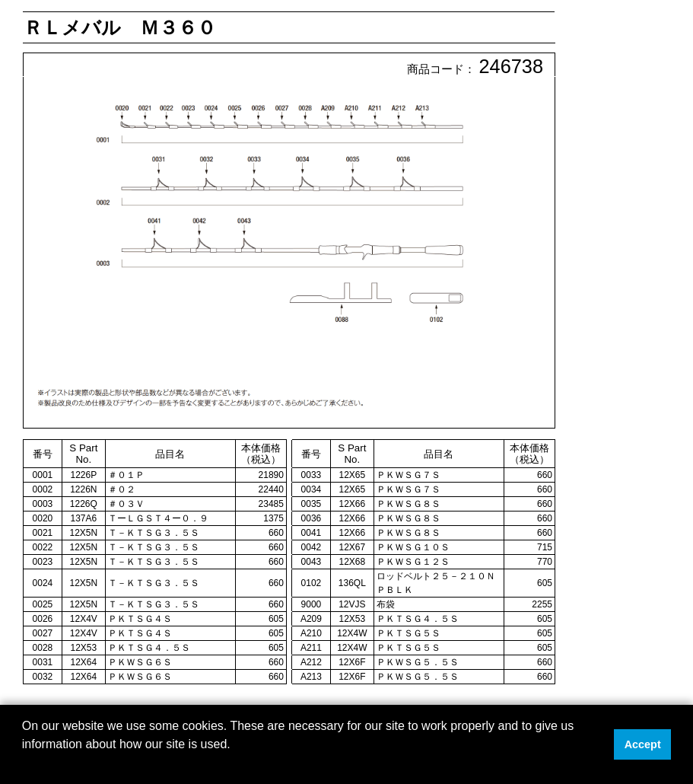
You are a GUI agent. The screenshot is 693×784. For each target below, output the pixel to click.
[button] (24, 764)
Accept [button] (643, 744)
